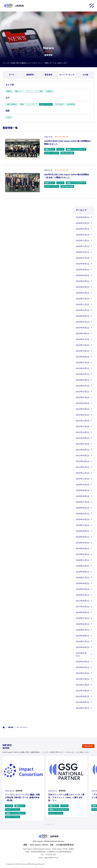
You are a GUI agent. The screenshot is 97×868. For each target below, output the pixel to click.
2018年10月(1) (83, 566)
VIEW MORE (88, 746)
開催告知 (9, 91)
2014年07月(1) (83, 708)
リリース (29, 91)
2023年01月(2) (83, 386)
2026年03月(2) (83, 223)
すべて (12, 75)
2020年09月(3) (83, 490)
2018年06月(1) (83, 583)
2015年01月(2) (83, 673)
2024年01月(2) (83, 339)
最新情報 (11, 727)
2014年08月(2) (83, 702)
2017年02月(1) (83, 607)
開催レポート (19, 91)
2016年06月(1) (83, 624)
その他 (85, 75)
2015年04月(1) (83, 662)
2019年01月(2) (83, 554)
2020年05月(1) (83, 514)
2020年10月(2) (83, 485)
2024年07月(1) (83, 322)
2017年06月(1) (83, 601)
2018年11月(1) (83, 560)
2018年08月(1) (83, 572)
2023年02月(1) (83, 380)
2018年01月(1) (83, 595)
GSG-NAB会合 (59, 104)
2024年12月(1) (83, 299)
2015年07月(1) (83, 641)
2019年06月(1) (83, 537)
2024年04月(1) (83, 333)
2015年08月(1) (83, 636)
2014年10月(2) (83, 691)
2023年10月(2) (83, 351)
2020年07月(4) (83, 502)
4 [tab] (51, 824)
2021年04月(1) (83, 461)
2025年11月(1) (83, 246)
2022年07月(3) (83, 397)
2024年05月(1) (83, 328)
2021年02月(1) (83, 467)
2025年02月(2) (83, 287)
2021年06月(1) (83, 450)
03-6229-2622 (51, 855)
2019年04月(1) (83, 548)
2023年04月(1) (83, 374)
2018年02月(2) (83, 589)
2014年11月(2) (83, 685)
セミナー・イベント (46, 104)
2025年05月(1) (83, 270)
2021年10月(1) (83, 432)
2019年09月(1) (83, 531)
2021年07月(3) (83, 444)
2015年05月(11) (81, 654)
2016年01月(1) (83, 630)
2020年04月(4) (83, 519)
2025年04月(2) (83, 275)
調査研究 (30, 75)
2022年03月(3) (83, 409)
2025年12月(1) (83, 240)
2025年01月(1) (83, 293)
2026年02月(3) (83, 229)
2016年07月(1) (83, 618)
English (9, 117)
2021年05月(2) (83, 455)
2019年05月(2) (83, 543)
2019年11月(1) (83, 525)
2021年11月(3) (83, 426)
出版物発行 (49, 91)
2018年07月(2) (83, 578)
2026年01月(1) (83, 235)
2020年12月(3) (83, 473)
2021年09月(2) (83, 438)
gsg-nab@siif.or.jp (51, 858)
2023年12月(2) (83, 345)
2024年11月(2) (83, 304)
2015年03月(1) (83, 667)
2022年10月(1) (83, 392)
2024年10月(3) (83, 310)
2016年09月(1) (83, 612)
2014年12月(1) (83, 679)
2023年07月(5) (83, 362)
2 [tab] (46, 824)
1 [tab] (43, 824)
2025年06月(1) (83, 264)
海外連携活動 (71, 104)
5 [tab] (54, 824)
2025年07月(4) (83, 258)
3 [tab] (48, 824)
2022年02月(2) (83, 415)
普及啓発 (48, 75)
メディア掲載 (39, 91)
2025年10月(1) (83, 252)
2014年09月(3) (83, 696)
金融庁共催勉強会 (12, 104)
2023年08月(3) (83, 357)
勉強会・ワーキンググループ (28, 104)
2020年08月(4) (83, 496)
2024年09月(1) (83, 316)
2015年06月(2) (83, 647)
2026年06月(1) (83, 217)
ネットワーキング (67, 75)
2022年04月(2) (83, 403)
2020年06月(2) (83, 508)
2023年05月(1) (83, 368)
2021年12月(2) (83, 421)
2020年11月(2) (83, 479)
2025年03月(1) (83, 281)
